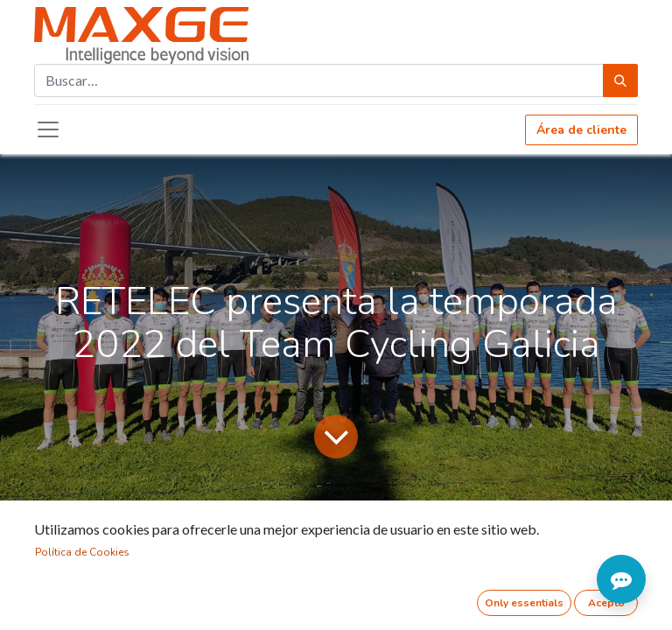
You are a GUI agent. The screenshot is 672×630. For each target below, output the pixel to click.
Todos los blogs (81, 532)
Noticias (174, 532)
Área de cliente (581, 130)
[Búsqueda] (620, 80)
